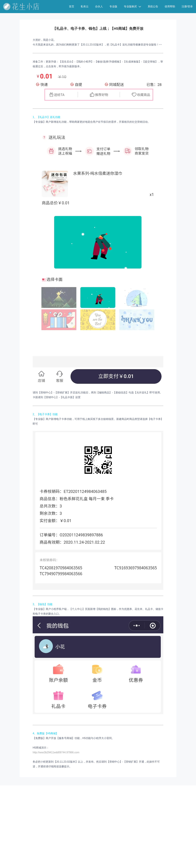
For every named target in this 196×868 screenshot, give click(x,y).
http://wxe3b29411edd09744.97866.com (56, 752)
